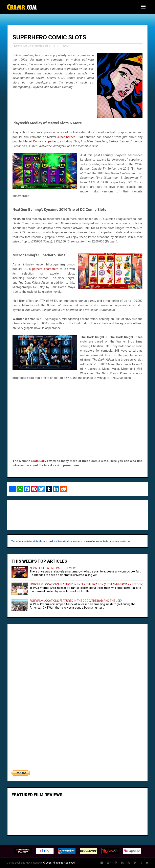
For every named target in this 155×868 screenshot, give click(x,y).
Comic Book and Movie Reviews (25, 863)
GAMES (67, 46)
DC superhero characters (41, 269)
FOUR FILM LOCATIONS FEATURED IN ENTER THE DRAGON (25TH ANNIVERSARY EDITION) (86, 584)
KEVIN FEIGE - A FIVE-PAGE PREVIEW (53, 568)
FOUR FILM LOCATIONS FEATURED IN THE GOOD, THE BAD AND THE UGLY (76, 601)
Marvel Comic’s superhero (41, 141)
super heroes (66, 137)
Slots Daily (39, 461)
